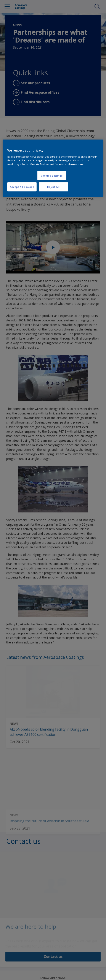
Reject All (53, 187)
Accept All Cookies (22, 187)
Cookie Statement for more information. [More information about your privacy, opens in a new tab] (57, 164)
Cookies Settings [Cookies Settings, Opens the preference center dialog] (52, 175)
